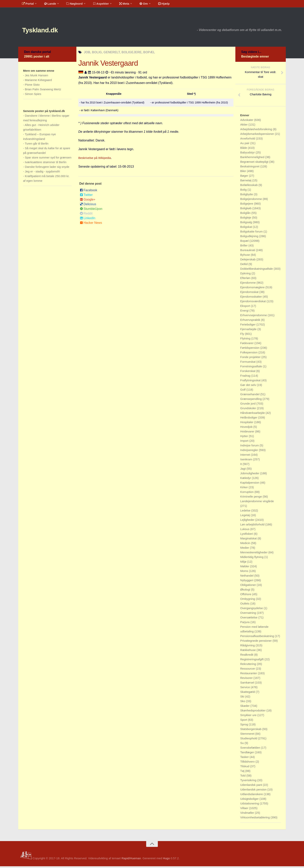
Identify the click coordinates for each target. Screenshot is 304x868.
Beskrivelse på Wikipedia (96, 160)
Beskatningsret (250, 168)
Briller (244, 247)
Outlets (245, 605)
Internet (246, 456)
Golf (243, 391)
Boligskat (247, 229)
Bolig (244, 191)
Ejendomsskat (250, 294)
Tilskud (245, 768)
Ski (243, 698)
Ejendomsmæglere (253, 289)
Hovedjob (247, 428)
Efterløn (246, 280)
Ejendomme (248, 284)
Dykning (246, 275)
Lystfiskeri (247, 535)
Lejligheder (248, 521)
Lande (48, 5)
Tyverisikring (249, 782)
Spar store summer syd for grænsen (48, 159)
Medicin (246, 545)
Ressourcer (248, 670)
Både (244, 149)
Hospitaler (247, 424)
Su (242, 745)
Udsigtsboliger (250, 800)
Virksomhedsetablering (255, 819)
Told (243, 777)
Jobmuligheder (250, 475)
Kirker (244, 489)
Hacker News (91, 224)
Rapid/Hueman (131, 860)
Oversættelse (249, 619)
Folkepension (249, 354)
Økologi (246, 591)
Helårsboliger (249, 419)
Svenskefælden (251, 749)
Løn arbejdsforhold (253, 526)
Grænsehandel (250, 396)
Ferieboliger (248, 326)
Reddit (86, 215)
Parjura (245, 624)
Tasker (245, 759)
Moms (245, 573)
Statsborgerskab (251, 731)
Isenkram (247, 461)
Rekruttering (249, 666)
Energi (245, 312)
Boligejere (247, 205)
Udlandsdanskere (252, 796)
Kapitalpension (250, 484)
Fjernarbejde (249, 331)
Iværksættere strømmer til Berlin (46, 164)
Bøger (245, 177)
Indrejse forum (250, 447)
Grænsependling (251, 401)
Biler (244, 173)
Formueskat (248, 363)
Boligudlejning (250, 238)
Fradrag (246, 377)
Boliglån (246, 215)
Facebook (89, 192)
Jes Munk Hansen (36, 77)
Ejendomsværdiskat (253, 303)
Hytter (244, 438)
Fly (243, 335)
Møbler (245, 568)
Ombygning (248, 601)
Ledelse (246, 512)
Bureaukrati (248, 252)
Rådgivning (248, 647)
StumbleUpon (91, 211)
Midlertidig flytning (252, 559)
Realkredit (247, 656)
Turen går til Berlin (37, 145)
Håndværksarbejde (253, 415)
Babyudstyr (248, 154)
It (241, 466)
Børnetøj (246, 182)
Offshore (246, 596)
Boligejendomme (251, 201)
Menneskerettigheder (254, 554)
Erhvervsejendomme (254, 317)
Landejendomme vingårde (257, 503)
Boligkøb (246, 210)
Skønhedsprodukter (253, 712)
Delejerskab (248, 261)
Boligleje (246, 219)
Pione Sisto (32, 86)
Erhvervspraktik (251, 322)
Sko (243, 703)
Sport (244, 721)
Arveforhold (248, 140)
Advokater (247, 122)
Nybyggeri (247, 582)
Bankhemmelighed (253, 159)
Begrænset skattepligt (255, 163)
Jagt (243, 470)
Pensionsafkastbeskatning (257, 638)
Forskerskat (248, 373)
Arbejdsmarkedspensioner (257, 136)
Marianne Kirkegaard (38, 82)
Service (245, 689)
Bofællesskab (249, 187)
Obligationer (248, 587)
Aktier (244, 126)
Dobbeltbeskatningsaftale (257, 270)
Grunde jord (248, 405)
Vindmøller (248, 814)
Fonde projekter (251, 359)
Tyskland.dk (45, 31)
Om (136, 5)
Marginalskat (249, 540)
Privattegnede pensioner (256, 642)
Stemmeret (248, 735)
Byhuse (245, 256)
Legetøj (245, 517)
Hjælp (155, 5)
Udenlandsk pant (252, 787)
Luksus (245, 531)
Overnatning (249, 614)
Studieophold (249, 740)
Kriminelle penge (251, 498)
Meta (118, 5)
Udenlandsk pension (254, 791)
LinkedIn (88, 220)
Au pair (245, 145)
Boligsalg (247, 224)
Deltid (244, 266)
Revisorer (247, 680)
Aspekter (96, 5)
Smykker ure (249, 717)
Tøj (243, 773)
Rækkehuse (248, 652)
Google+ (88, 201)
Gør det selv (249, 387)
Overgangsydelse (252, 610)
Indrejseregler (250, 452)
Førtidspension (250, 349)
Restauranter (249, 675)
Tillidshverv (248, 763)
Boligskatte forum (252, 233)
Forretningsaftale (252, 368)
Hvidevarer (248, 433)
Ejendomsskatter (251, 298)
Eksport (246, 308)
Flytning (246, 340)
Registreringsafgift (252, 661)
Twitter (86, 197)
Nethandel (247, 577)
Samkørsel (248, 684)
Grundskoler (249, 410)
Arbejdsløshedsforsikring (256, 131)
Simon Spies (33, 96)
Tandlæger (247, 754)
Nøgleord (71, 5)
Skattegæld (248, 694)
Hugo (166, 860)
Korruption (247, 494)
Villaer (245, 810)
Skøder (245, 707)
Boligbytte (247, 196)
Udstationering (250, 805)
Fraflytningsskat (251, 382)
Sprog (244, 726)
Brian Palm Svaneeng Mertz (43, 91)
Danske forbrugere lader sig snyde (47, 168)
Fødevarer (247, 345)
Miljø (244, 563)
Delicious (88, 206)
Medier (245, 549)
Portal (27, 5)
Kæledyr (246, 480)
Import (245, 442)
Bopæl (245, 242)
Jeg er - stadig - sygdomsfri (42, 173)
